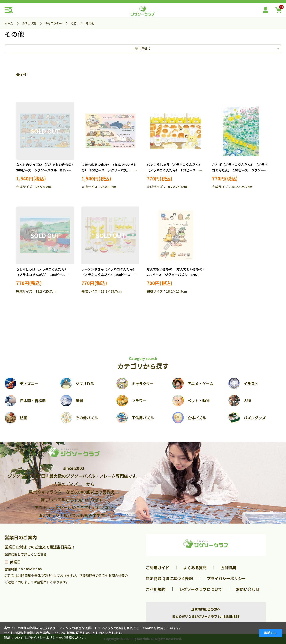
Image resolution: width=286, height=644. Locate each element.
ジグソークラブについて (201, 589)
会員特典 (228, 568)
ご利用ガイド (158, 568)
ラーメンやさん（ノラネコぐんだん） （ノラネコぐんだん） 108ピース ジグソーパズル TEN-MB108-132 (109, 275)
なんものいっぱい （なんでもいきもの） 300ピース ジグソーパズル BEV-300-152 (46, 170)
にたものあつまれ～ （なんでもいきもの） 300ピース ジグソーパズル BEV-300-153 (109, 170)
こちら (42, 554)
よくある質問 (195, 568)
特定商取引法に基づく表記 (169, 578)
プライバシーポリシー (226, 578)
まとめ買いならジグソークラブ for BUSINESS (206, 616)
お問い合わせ (248, 589)
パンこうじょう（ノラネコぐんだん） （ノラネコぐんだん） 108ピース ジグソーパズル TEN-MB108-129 (174, 170)
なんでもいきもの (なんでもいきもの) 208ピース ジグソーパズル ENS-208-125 (177, 275)
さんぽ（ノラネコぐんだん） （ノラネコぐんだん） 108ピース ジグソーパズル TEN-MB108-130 (240, 170)
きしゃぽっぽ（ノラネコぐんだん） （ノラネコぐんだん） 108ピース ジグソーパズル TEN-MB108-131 (44, 275)
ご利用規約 (156, 589)
